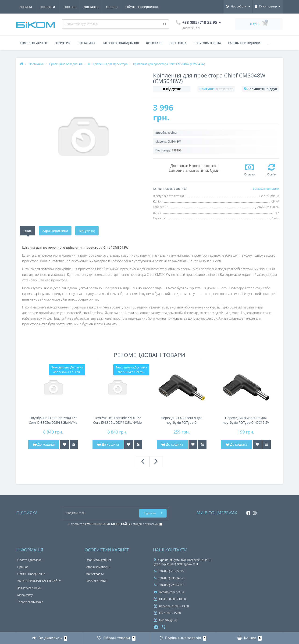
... (268, 43)
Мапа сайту (25, 595)
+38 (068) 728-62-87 (169, 585)
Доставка (48, 7)
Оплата (69, 7)
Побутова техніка (207, 43)
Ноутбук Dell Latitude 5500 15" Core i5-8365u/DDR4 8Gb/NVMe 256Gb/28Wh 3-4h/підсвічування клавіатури (117, 420)
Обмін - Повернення (100, 7)
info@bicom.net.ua (169, 592)
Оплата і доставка (29, 560)
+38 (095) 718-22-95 (169, 571)
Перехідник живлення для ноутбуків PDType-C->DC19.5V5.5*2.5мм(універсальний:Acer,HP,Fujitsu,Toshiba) (182, 420)
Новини (130, 7)
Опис (27, 231)
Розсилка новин (97, 581)
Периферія (63, 43)
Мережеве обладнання (121, 43)
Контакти (153, 7)
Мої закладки (95, 574)
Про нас (26, 7)
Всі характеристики (266, 189)
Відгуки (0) (87, 231)
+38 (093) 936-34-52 (169, 578)
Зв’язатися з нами (29, 588)
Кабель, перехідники (244, 43)
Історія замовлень (98, 567)
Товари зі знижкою (30, 602)
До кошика (44, 444)
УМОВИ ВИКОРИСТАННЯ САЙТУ (39, 581)
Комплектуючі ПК (34, 43)
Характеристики (55, 231)
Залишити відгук (262, 89)
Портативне (87, 43)
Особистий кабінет (99, 560)
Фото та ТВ (154, 43)
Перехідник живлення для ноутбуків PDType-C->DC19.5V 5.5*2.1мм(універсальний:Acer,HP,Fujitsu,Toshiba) (246, 420)
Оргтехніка (178, 43)
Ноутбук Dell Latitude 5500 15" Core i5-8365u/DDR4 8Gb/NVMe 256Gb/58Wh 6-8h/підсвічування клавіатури (53, 420)
